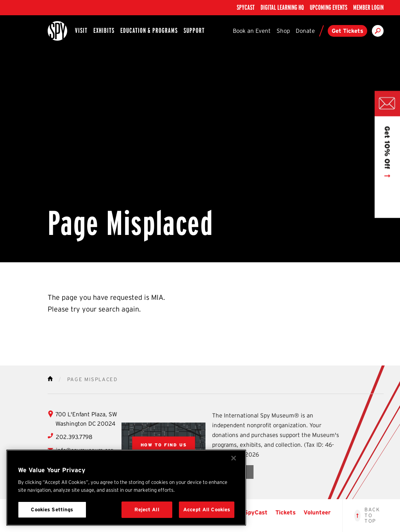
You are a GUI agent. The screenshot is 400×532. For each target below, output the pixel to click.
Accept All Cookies (207, 510)
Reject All (147, 510)
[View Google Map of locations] (163, 445)
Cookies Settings (52, 510)
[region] (126, 488)
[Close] (234, 458)
